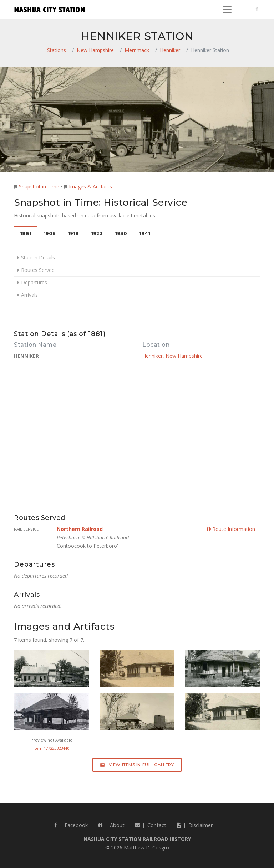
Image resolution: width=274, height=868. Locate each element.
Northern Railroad (80, 529)
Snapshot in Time (39, 187)
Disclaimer (195, 825)
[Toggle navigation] (227, 10)
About (111, 825)
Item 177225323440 (51, 748)
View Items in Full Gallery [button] (137, 765)
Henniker (170, 50)
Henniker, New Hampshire (172, 356)
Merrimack (137, 50)
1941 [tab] (145, 234)
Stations (57, 50)
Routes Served (38, 270)
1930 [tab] (121, 234)
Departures (34, 282)
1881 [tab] (26, 234)
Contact (151, 825)
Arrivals (29, 295)
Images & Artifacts (90, 187)
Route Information (231, 529)
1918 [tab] (73, 234)
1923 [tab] (97, 234)
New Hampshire (95, 50)
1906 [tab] (50, 234)
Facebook (71, 825)
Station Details (38, 257)
